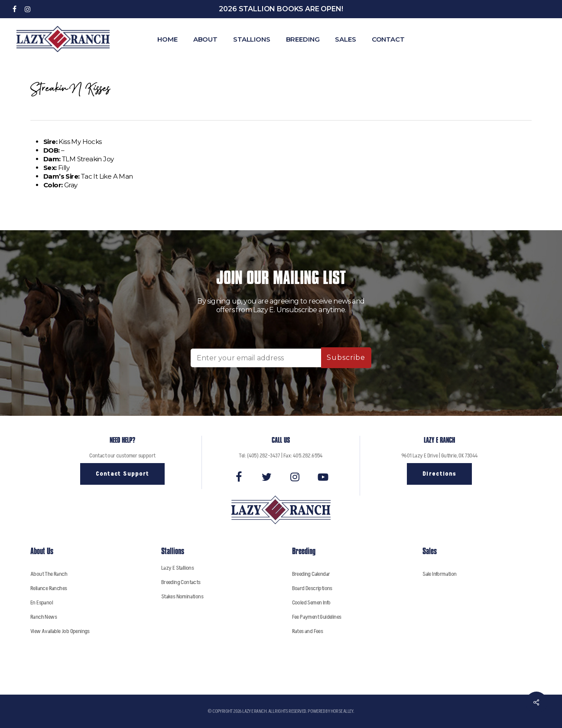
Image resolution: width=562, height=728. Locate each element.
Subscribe (346, 357)
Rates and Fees (308, 631)
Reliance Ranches (49, 588)
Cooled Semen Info (311, 602)
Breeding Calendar (311, 574)
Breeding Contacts (181, 582)
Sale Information (439, 574)
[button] (122, 474)
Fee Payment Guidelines (317, 617)
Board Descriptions (312, 588)
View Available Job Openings (60, 631)
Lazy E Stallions (177, 568)
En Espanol (42, 602)
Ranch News (44, 617)
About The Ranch (49, 574)
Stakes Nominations (182, 596)
